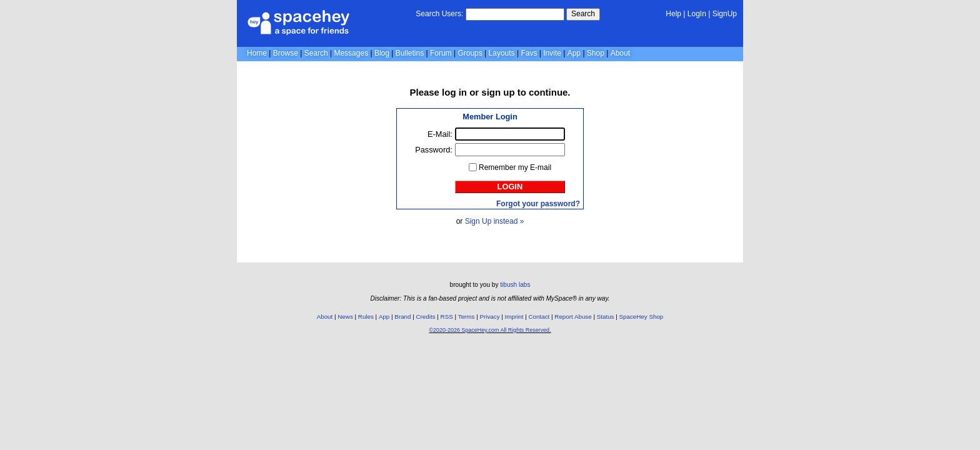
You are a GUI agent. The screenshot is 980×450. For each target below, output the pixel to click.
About (620, 53)
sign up (498, 92)
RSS (447, 317)
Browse (286, 53)
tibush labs (515, 285)
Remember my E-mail (515, 167)
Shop (596, 53)
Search (583, 14)
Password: (434, 150)
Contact (539, 317)
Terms (467, 317)
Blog (382, 53)
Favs (529, 53)
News (345, 317)
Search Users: (439, 14)
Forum (441, 53)
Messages (351, 53)
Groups (470, 53)
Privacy (489, 317)
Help (673, 14)
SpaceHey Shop (642, 317)
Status (606, 317)
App (574, 53)
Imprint (514, 317)
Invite (552, 53)
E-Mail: (440, 134)
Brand (402, 317)
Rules (366, 317)
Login (510, 187)
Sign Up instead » (495, 221)
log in (454, 92)
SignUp (725, 14)
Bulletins (410, 53)
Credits (426, 317)
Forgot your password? (538, 204)
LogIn (697, 14)
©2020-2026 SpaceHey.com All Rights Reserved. (490, 330)
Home (257, 53)
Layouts (502, 53)
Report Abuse (573, 317)
